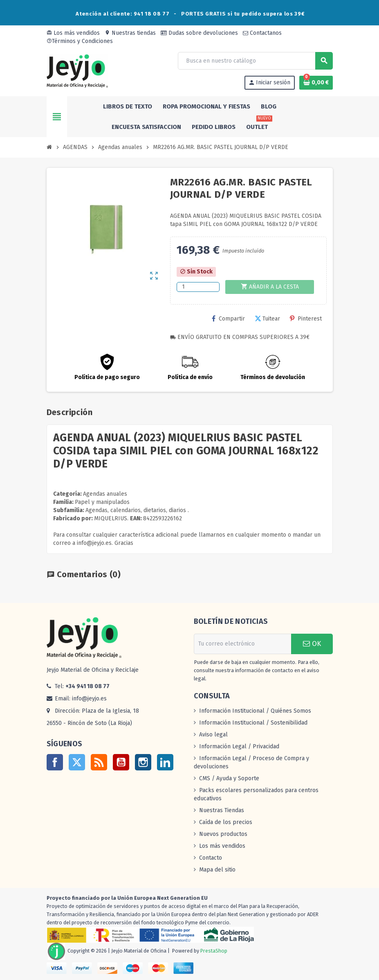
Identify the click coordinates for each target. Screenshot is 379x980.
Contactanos (262, 33)
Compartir (228, 319)
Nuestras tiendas (130, 33)
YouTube (121, 762)
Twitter (77, 762)
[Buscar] (255, 61)
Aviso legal (213, 735)
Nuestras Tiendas (222, 810)
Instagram (143, 762)
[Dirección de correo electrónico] (242, 644)
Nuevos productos (223, 834)
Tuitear (267, 319)
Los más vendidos (73, 33)
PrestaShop (214, 951)
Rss (99, 762)
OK (312, 644)
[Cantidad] (198, 287)
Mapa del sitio (217, 870)
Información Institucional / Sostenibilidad (253, 723)
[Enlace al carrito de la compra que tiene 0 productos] (316, 83)
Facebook (55, 762)
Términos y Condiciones (80, 41)
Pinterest (306, 319)
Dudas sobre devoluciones (199, 33)
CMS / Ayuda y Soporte (229, 778)
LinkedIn (165, 762)
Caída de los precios (226, 822)
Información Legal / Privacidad (239, 746)
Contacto (211, 858)
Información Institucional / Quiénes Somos (255, 711)
